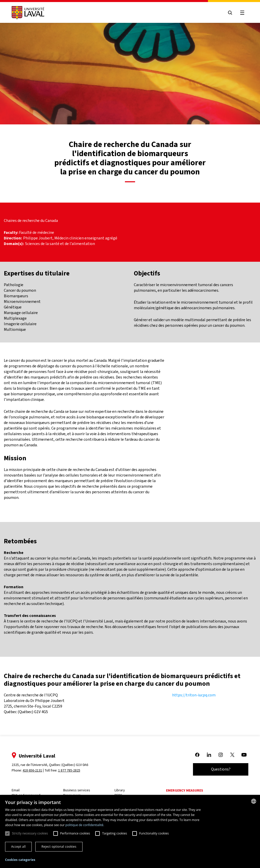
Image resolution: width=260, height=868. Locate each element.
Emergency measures (185, 790)
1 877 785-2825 (69, 770)
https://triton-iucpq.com (194, 695)
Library (120, 790)
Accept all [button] (18, 847)
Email (16, 790)
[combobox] (254, 801)
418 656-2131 (32, 770)
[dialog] (130, 831)
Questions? (221, 769)
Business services (77, 790)
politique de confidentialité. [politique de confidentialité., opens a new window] (85, 825)
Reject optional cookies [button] (59, 847)
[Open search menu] (230, 13)
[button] (20, 860)
